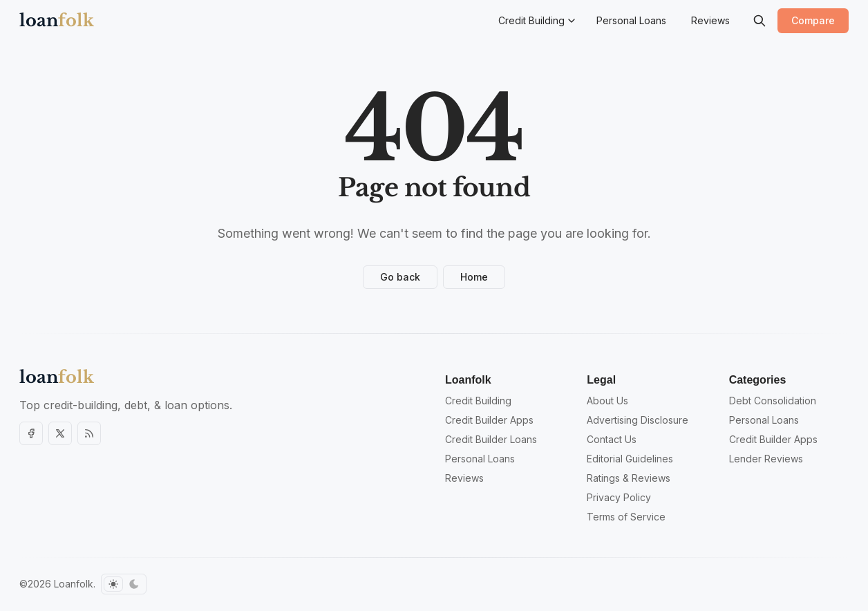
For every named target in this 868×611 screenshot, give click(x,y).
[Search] (759, 21)
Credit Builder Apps (773, 439)
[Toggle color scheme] (124, 584)
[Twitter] (60, 433)
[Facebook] (31, 433)
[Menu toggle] (572, 21)
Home (474, 277)
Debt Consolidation (773, 401)
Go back (400, 277)
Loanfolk (74, 584)
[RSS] (89, 433)
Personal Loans (764, 420)
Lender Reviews (766, 459)
